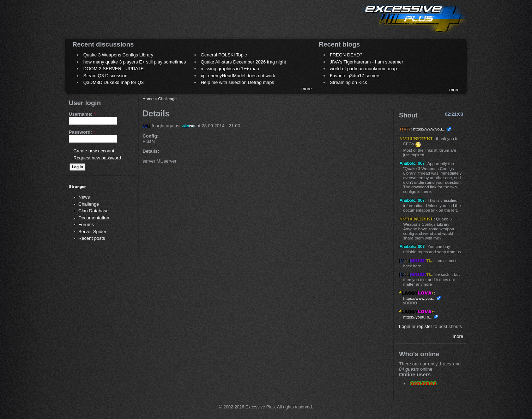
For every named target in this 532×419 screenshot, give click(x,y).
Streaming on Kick (349, 82)
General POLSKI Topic (224, 55)
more (307, 89)
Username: (82, 114)
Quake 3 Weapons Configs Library (118, 55)
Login (405, 326)
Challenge (89, 204)
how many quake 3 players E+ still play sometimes (135, 62)
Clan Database (93, 211)
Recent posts (92, 238)
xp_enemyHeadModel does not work (238, 76)
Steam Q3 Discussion (105, 76)
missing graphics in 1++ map (230, 69)
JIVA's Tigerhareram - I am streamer (367, 62)
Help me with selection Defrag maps (237, 82)
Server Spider (92, 232)
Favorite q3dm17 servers (355, 76)
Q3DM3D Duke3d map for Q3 (113, 82)
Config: (150, 136)
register (425, 326)
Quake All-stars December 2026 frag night (243, 62)
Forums (86, 224)
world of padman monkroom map (363, 69)
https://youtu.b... (418, 317)
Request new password (97, 158)
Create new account (94, 151)
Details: (151, 151)
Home (148, 99)
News (84, 197)
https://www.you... (429, 129)
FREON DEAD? (346, 55)
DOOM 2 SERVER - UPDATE (113, 69)
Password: (82, 132)
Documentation (94, 218)
